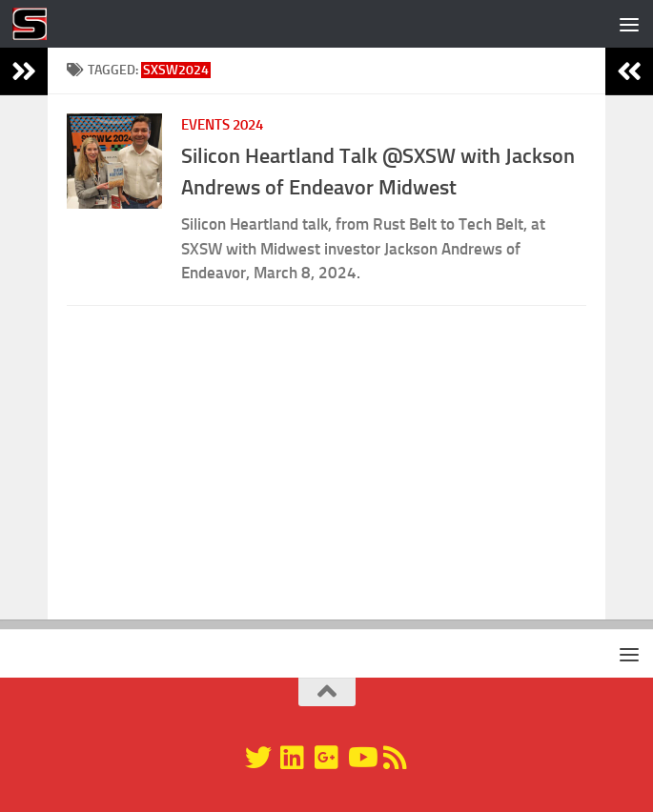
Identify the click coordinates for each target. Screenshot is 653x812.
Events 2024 (222, 125)
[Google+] (327, 758)
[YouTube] (361, 758)
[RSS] (396, 758)
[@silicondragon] (258, 758)
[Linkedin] (293, 758)
